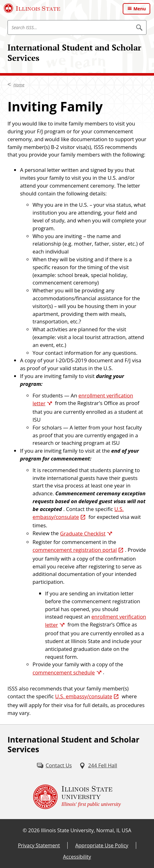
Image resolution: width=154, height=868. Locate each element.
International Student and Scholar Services (74, 53)
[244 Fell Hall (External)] (98, 766)
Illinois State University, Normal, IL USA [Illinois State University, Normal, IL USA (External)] (86, 830)
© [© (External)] (25, 830)
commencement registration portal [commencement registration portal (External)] (75, 550)
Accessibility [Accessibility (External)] (77, 857)
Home (19, 85)
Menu (140, 9)
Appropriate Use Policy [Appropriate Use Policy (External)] (102, 845)
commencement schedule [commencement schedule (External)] (64, 672)
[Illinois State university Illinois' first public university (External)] (77, 797)
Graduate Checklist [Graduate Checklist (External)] (83, 533)
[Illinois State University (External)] (32, 8)
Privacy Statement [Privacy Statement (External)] (39, 845)
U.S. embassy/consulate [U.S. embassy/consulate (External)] (84, 696)
